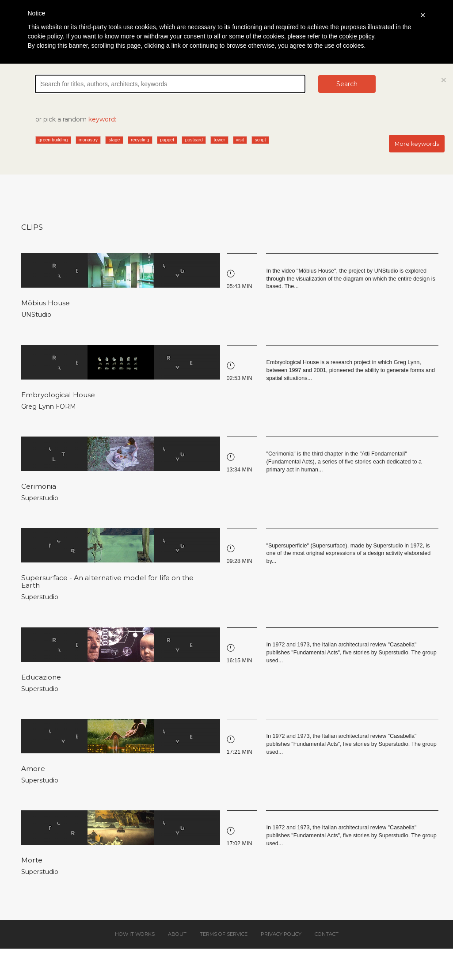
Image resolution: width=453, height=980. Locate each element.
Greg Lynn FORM (49, 406)
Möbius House (46, 303)
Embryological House (58, 395)
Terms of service (224, 934)
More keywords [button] (417, 144)
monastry (88, 140)
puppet (167, 140)
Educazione (41, 677)
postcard (194, 140)
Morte (32, 860)
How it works (135, 934)
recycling (140, 140)
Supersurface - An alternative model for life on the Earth (107, 581)
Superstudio (40, 498)
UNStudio (36, 315)
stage (114, 140)
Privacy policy (281, 934)
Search (347, 84)
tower (220, 140)
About (177, 934)
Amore (33, 769)
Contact (327, 934)
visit (240, 140)
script (261, 140)
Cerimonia (39, 486)
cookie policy (356, 36)
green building (53, 140)
